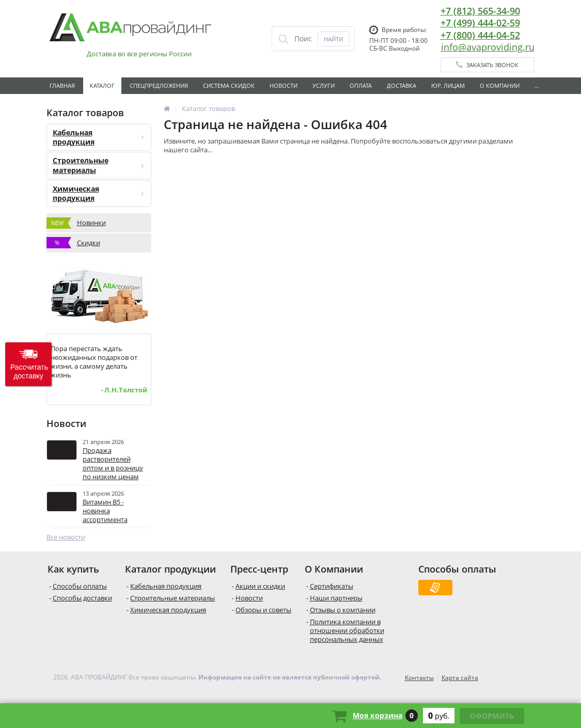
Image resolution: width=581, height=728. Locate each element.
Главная (62, 85)
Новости (284, 85)
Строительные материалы (98, 165)
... (537, 85)
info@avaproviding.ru (488, 47)
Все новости (66, 537)
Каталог (102, 85)
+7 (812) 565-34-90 (480, 11)
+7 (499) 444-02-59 (480, 23)
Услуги (324, 85)
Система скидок (229, 85)
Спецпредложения (159, 85)
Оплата (361, 85)
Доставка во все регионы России (139, 54)
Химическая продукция (98, 193)
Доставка (402, 85)
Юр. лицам (448, 85)
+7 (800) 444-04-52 (480, 35)
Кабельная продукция (98, 137)
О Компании (500, 85)
